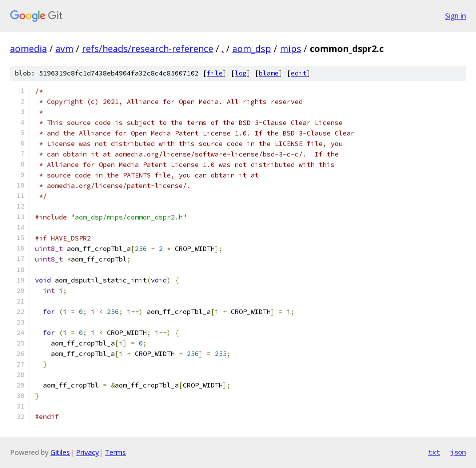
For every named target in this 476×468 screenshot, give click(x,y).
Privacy (87, 452)
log (241, 73)
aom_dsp (252, 48)
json (458, 452)
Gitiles (60, 452)
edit (299, 73)
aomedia (28, 48)
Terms (115, 452)
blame (269, 73)
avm (64, 48)
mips (290, 48)
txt (434, 452)
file (215, 73)
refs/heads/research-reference (148, 48)
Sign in (456, 16)
